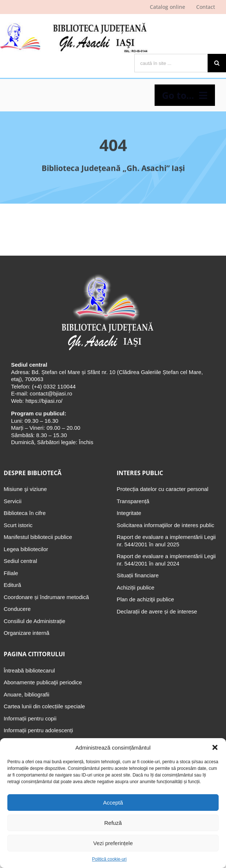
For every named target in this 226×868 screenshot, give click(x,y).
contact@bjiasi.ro (51, 393)
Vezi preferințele (113, 843)
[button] (215, 747)
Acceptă (113, 803)
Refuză (113, 823)
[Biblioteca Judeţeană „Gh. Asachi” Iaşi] (106, 274)
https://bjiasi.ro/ (44, 401)
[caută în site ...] (171, 63)
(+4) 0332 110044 (53, 386)
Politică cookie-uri (109, 859)
